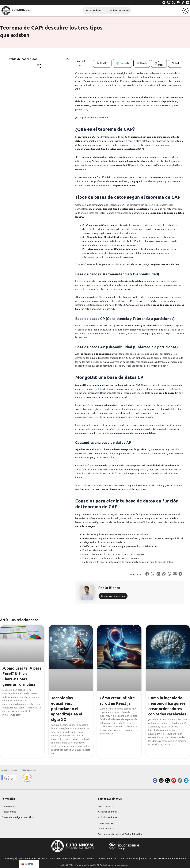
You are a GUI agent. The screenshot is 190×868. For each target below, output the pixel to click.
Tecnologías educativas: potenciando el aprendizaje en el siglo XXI (68, 708)
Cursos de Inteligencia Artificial (18, 817)
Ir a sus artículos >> (113, 596)
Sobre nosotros (106, 806)
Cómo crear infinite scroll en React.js (118, 700)
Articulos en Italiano (108, 817)
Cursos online (88, 10)
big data (98, 389)
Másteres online (121, 10)
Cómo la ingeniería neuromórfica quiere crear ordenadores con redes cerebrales (167, 708)
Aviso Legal (10, 858)
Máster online (9, 811)
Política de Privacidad (61, 858)
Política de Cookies (84, 858)
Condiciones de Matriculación (33, 858)
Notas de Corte (106, 828)
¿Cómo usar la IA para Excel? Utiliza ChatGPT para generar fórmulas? (20, 676)
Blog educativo (106, 823)
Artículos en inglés (108, 811)
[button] (184, 11)
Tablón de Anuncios (128, 858)
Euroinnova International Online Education (120, 834)
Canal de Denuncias (106, 858)
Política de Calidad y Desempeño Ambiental (163, 858)
